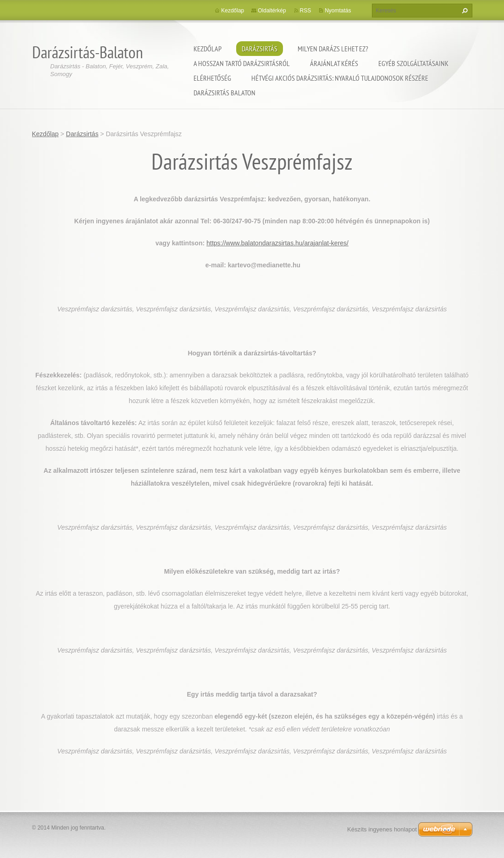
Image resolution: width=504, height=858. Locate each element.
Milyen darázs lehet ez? (333, 49)
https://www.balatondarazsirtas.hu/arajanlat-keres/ (277, 243)
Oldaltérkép (272, 11)
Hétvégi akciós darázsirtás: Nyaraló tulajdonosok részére (340, 78)
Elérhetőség (212, 78)
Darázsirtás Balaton (224, 93)
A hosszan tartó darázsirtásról (242, 63)
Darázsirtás (260, 49)
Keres (464, 11)
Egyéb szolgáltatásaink (413, 63)
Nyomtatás (338, 11)
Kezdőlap (208, 49)
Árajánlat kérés (334, 63)
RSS (306, 11)
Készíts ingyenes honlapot (382, 829)
